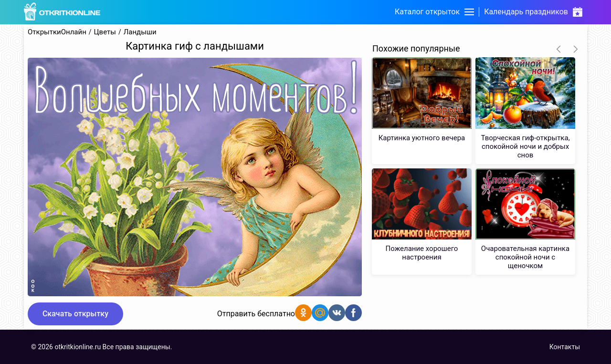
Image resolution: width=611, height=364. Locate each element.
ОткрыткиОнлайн (57, 32)
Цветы (105, 32)
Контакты (565, 347)
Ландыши (140, 32)
